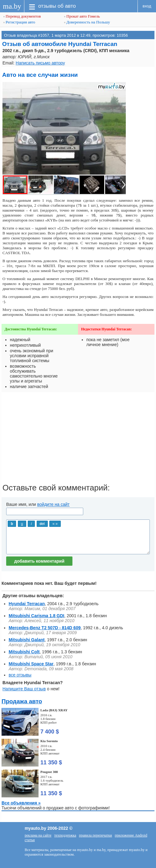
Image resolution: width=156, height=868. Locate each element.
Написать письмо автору (40, 63)
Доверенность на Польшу (87, 22)
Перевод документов (22, 16)
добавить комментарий (39, 561)
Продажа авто (22, 701)
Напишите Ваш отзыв (24, 689)
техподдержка (65, 835)
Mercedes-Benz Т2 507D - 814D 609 (45, 628)
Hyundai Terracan (27, 604)
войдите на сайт (53, 504)
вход (147, 6)
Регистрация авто (19, 22)
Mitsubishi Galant (27, 640)
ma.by (12, 6)
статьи (30, 840)
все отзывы (20, 675)
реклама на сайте (38, 835)
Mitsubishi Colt (24, 652)
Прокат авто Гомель (82, 16)
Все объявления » (21, 803)
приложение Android (131, 835)
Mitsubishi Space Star (31, 664)
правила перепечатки (95, 835)
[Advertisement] (78, 440)
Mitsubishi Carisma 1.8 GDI (37, 616)
